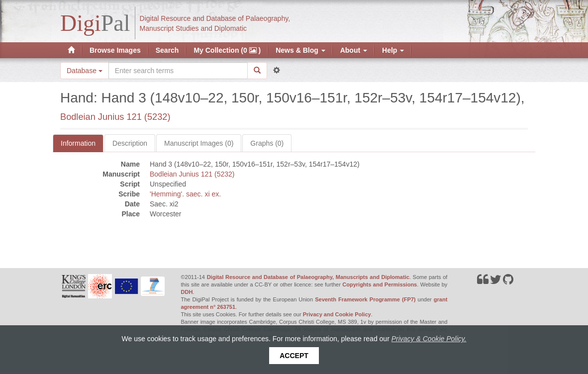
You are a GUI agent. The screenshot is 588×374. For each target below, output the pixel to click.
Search (167, 50)
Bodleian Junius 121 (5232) (115, 117)
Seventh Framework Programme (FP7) (365, 299)
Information (78, 143)
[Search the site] (178, 71)
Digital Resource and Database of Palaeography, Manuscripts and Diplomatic (308, 277)
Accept (294, 356)
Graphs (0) (267, 143)
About (354, 50)
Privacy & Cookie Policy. (429, 339)
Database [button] (85, 71)
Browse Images (115, 50)
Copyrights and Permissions (380, 284)
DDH (187, 292)
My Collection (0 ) (227, 50)
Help (393, 50)
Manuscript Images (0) (199, 143)
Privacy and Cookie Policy (337, 314)
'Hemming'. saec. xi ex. (185, 194)
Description (130, 143)
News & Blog (300, 50)
